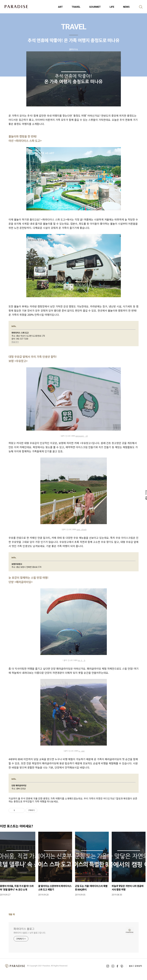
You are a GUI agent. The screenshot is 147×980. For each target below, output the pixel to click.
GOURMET (95, 7)
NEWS (126, 7)
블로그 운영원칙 (135, 966)
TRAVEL (76, 7)
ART (60, 7)
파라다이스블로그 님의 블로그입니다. (30, 933)
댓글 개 (12, 914)
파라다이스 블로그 (24, 929)
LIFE (112, 7)
